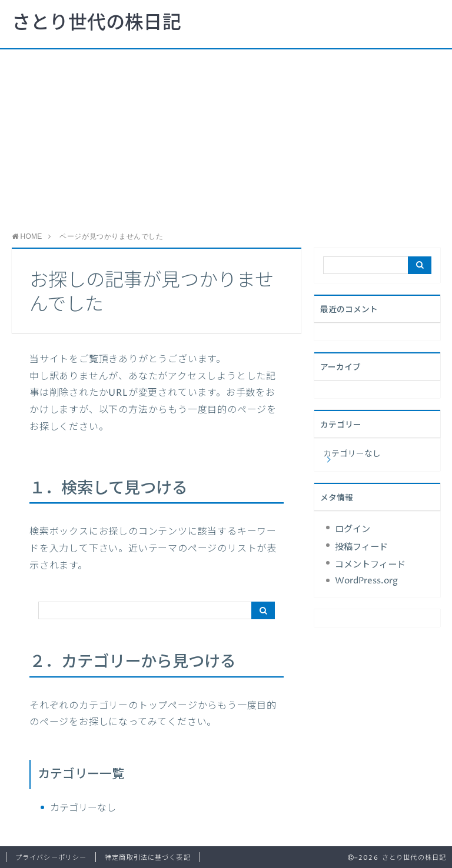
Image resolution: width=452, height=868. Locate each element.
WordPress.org (366, 581)
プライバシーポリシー (51, 858)
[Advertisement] (226, 138)
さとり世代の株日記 (97, 24)
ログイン (353, 530)
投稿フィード (361, 547)
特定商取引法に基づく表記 (147, 858)
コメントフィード (370, 565)
